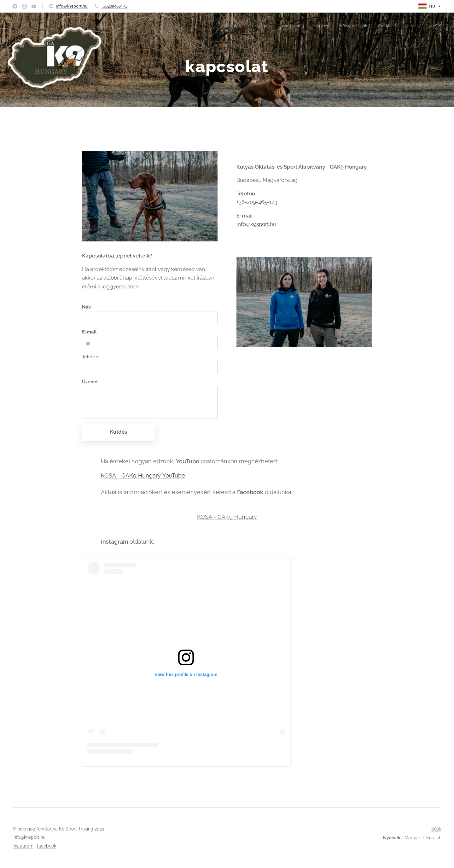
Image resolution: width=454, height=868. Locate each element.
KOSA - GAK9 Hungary (227, 517)
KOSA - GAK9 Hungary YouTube (143, 475)
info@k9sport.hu (72, 6)
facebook (47, 846)
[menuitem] (222, 26)
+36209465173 (114, 6)
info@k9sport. (253, 224)
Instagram (23, 846)
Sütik (436, 829)
